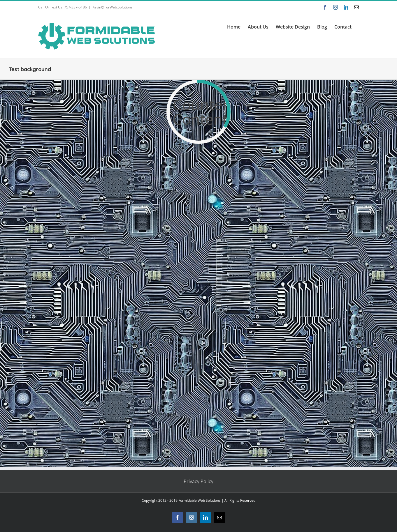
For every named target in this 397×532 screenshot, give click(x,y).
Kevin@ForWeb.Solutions (113, 7)
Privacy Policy (198, 481)
